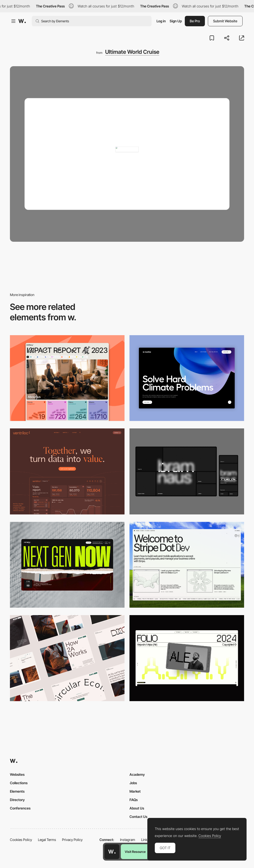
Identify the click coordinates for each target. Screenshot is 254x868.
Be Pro (195, 21)
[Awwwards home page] (112, 852)
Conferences (20, 808)
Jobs (133, 783)
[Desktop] (67, 378)
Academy (137, 774)
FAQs (134, 800)
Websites (17, 774)
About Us (137, 808)
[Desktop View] (187, 378)
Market (135, 791)
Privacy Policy (72, 840)
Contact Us (138, 817)
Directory (17, 800)
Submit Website (225, 21)
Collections (19, 783)
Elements (17, 791)
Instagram (128, 840)
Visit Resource (135, 852)
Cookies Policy (21, 840)
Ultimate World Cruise (132, 52)
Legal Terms (47, 840)
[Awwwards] (22, 21)
